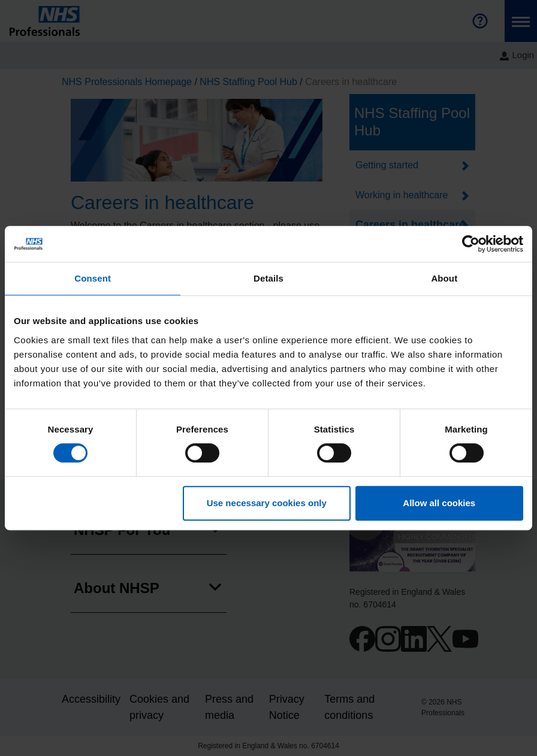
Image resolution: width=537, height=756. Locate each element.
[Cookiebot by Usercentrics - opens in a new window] (471, 244)
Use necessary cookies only (267, 503)
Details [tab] (268, 278)
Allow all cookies (439, 503)
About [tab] (444, 278)
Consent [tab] (93, 278)
